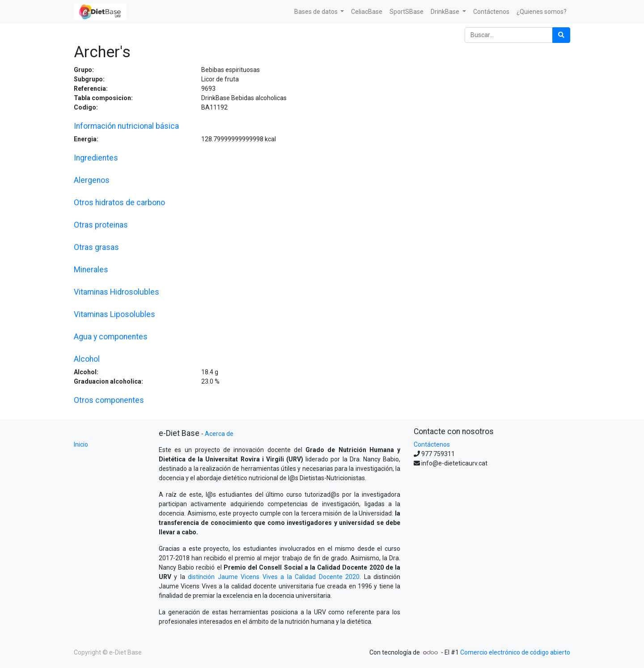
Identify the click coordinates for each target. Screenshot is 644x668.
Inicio (81, 444)
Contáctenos (432, 444)
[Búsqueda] (561, 35)
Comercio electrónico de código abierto (515, 652)
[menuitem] (367, 12)
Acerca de (219, 434)
